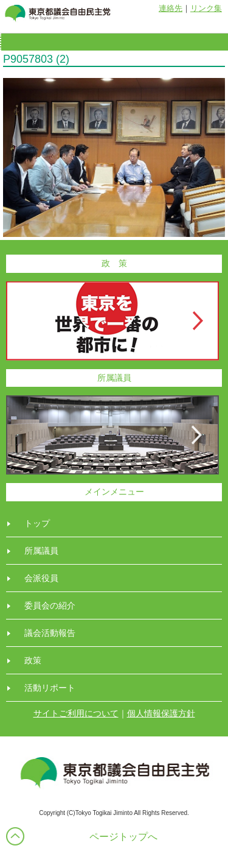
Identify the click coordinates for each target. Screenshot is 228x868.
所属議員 (41, 551)
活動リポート (50, 688)
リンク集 (206, 8)
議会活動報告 (50, 633)
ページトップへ (123, 837)
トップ (37, 523)
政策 (33, 660)
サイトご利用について (76, 713)
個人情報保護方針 (161, 713)
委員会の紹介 (50, 605)
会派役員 (41, 578)
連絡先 (171, 8)
